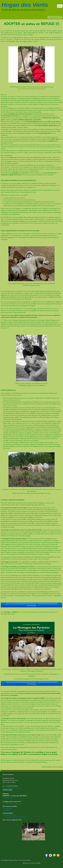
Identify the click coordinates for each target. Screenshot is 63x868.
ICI (7, 328)
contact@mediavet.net (9, 798)
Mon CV (7, 810)
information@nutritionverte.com (12, 788)
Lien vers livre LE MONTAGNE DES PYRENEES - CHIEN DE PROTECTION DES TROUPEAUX (32, 605)
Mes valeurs (8, 808)
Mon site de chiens (10, 815)
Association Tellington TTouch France (16, 817)
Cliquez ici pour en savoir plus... (14, 804)
